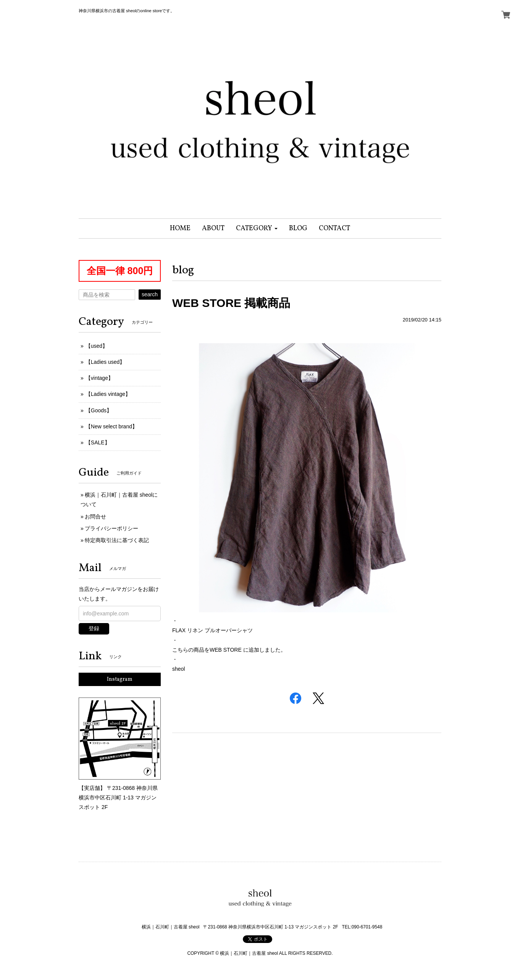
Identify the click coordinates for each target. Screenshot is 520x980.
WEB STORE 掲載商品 (231, 303)
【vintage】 (99, 378)
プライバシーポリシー (111, 528)
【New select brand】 (111, 426)
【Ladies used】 (105, 362)
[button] (257, 228)
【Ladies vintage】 (108, 394)
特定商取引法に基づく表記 (117, 540)
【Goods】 (99, 410)
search (150, 294)
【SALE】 (98, 442)
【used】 (97, 346)
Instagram (120, 679)
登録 (94, 628)
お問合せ (95, 517)
